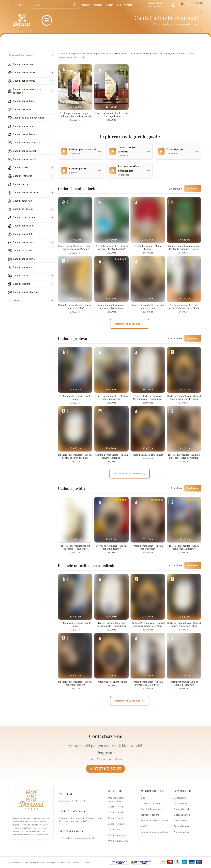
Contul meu (180, 798)
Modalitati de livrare (151, 803)
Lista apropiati (181, 803)
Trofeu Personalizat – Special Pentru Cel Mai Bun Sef (148, 683)
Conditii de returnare (151, 809)
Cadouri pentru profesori (26, 193)
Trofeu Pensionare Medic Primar (148, 247)
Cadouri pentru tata (23, 234)
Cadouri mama (21, 184)
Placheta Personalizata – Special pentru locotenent (111, 456)
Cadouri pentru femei (24, 101)
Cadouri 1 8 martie (23, 176)
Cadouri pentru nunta (24, 81)
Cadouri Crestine (22, 284)
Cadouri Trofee (115, 807)
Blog (143, 798)
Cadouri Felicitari (117, 824)
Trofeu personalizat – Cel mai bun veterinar (148, 306)
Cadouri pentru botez (24, 73)
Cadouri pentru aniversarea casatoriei (27, 91)
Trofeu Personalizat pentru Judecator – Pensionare (75, 547)
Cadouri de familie (23, 251)
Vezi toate (193, 188)
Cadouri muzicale (117, 835)
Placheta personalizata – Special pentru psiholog (75, 306)
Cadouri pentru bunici (24, 259)
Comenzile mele (182, 809)
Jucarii (16, 300)
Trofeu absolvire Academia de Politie (75, 397)
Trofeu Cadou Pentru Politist (148, 455)
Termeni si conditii (150, 815)
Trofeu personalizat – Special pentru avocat (148, 547)
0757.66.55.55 (105, 769)
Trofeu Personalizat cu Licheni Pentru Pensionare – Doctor (184, 247)
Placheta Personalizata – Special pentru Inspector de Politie (184, 397)
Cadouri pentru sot (23, 109)
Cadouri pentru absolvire (26, 292)
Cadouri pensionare (23, 267)
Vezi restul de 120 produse (130, 474)
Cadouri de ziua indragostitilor (29, 118)
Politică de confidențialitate (155, 832)
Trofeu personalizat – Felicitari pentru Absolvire (111, 397)
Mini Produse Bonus (118, 841)
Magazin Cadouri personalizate (116, 799)
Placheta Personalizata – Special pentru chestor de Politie (75, 456)
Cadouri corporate (22, 201)
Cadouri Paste (20, 276)
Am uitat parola (182, 832)
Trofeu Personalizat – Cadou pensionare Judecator (184, 547)
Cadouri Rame (115, 829)
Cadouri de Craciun (23, 209)
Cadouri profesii (21, 167)
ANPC (144, 826)
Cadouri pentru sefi (23, 226)
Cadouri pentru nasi (23, 64)
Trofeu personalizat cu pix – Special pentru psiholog (112, 306)
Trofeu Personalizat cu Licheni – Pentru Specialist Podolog (75, 247)
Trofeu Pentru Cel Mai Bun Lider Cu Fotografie (184, 683)
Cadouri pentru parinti (24, 159)
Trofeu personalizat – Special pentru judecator (112, 547)
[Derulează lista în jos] (31, 307)
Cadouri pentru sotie (24, 126)
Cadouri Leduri (115, 812)
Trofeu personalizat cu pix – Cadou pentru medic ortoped (75, 115)
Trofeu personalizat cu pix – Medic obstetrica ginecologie (184, 306)
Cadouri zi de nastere (24, 217)
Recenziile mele (182, 826)
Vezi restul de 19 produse (130, 324)
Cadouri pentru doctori (25, 242)
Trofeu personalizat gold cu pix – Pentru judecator (112, 115)
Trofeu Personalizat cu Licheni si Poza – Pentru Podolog (111, 247)
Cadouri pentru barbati (25, 151)
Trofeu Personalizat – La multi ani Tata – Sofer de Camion (184, 456)
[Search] (55, 5)
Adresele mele (181, 820)
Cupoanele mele (182, 815)
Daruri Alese (120, 53)
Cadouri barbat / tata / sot (27, 143)
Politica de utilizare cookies (155, 820)
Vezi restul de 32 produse (130, 701)
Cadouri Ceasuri (116, 818)
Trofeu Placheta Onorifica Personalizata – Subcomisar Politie (148, 399)
